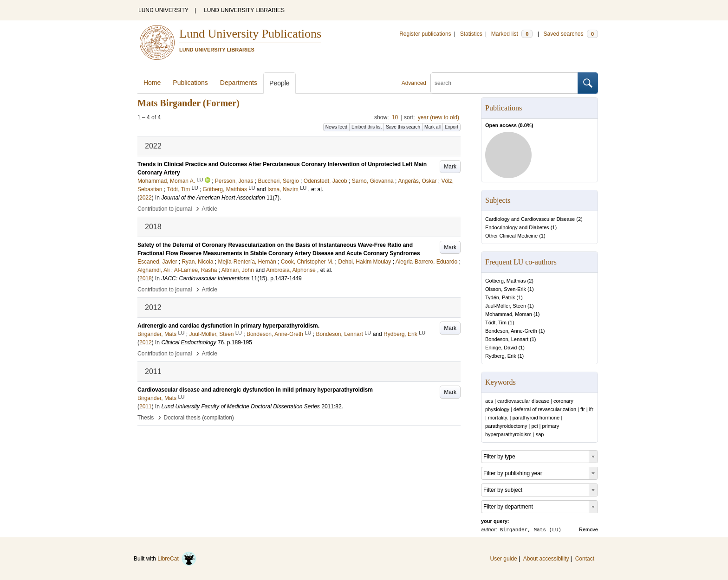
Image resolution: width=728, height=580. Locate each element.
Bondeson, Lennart (507, 339)
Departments (239, 83)
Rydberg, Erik (501, 356)
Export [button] (452, 127)
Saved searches (571, 34)
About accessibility (546, 559)
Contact (585, 559)
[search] (504, 83)
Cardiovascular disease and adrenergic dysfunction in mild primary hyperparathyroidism (255, 390)
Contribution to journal (165, 209)
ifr (591, 409)
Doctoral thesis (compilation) (198, 418)
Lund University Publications (250, 34)
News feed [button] (336, 127)
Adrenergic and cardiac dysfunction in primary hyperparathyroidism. (228, 326)
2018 (146, 278)
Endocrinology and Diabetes (517, 227)
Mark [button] (450, 167)
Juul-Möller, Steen (506, 306)
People (279, 83)
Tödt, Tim (496, 322)
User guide (504, 559)
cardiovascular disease (523, 401)
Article (210, 209)
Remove (588, 529)
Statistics (471, 34)
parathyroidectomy (506, 426)
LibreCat (177, 559)
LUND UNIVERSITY (163, 10)
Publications (190, 83)
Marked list (512, 34)
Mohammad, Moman (509, 314)
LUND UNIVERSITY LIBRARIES (244, 10)
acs (489, 401)
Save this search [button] (403, 127)
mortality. (498, 418)
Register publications (425, 34)
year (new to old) (439, 117)
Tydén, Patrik (500, 297)
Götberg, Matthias (505, 281)
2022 (146, 198)
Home (152, 83)
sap (540, 434)
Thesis (146, 418)
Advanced (414, 83)
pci (534, 426)
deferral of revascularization (545, 409)
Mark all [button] (432, 127)
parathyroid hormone (536, 418)
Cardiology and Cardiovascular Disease (530, 219)
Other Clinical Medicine (511, 236)
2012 (146, 342)
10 (395, 117)
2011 (146, 406)
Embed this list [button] (367, 127)
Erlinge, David (501, 348)
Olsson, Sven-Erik (506, 289)
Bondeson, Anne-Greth (511, 331)
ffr (583, 409)
